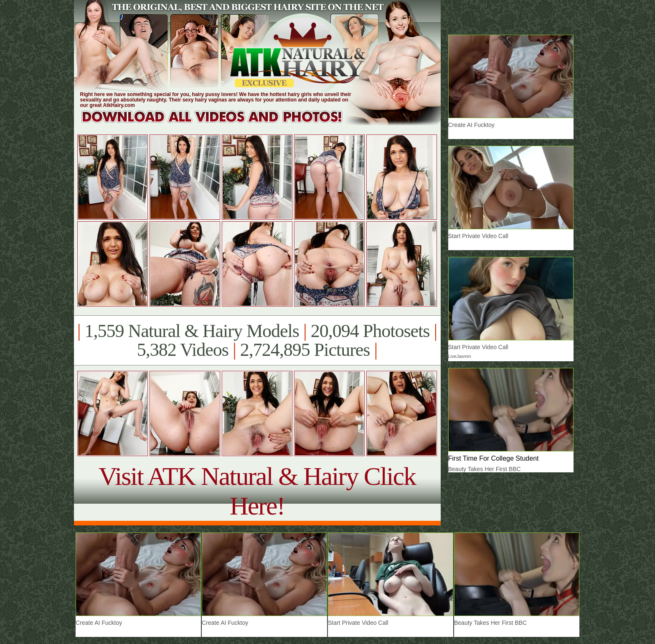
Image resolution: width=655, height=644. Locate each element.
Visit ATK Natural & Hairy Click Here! (257, 491)
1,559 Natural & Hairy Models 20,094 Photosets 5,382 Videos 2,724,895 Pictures (257, 340)
